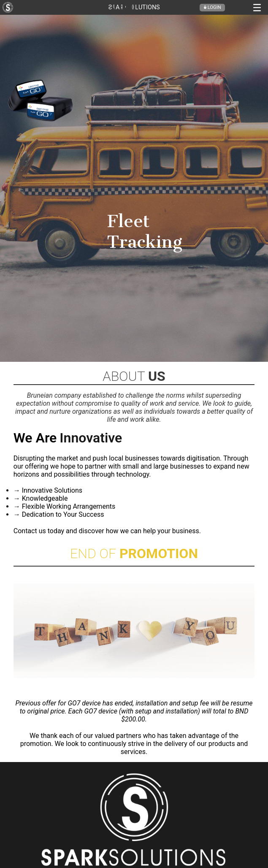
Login (212, 7)
